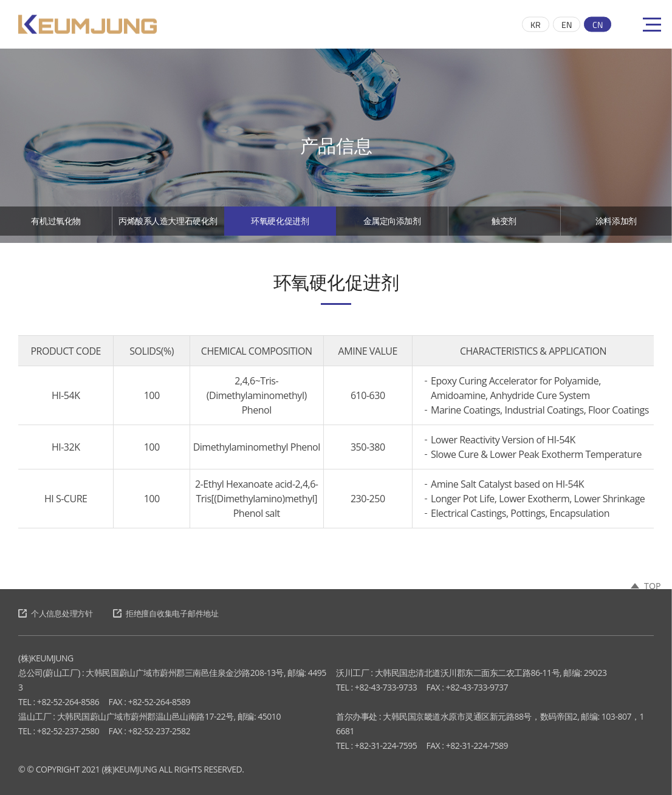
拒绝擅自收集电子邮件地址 (189, 613)
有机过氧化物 (56, 225)
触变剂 (504, 225)
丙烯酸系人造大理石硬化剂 (168, 230)
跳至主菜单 (0, 0)
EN (567, 25)
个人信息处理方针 (67, 613)
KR (536, 25)
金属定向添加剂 (392, 225)
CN (598, 25)
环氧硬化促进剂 (280, 225)
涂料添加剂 (616, 225)
